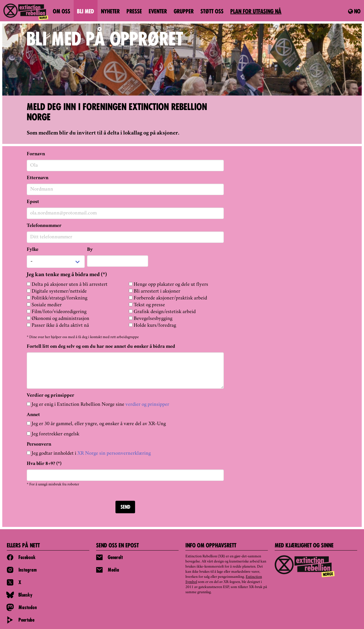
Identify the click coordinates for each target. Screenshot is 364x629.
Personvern (39, 444)
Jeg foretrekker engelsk (53, 434)
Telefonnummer (44, 226)
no (354, 12)
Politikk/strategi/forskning (57, 298)
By (90, 250)
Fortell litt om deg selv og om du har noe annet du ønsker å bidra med (101, 347)
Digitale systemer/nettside (57, 291)
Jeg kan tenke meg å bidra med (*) (67, 275)
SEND (125, 507)
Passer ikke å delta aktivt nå (58, 325)
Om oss (62, 12)
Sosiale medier (44, 305)
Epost (33, 202)
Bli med (86, 12)
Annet (33, 415)
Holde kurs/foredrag (152, 325)
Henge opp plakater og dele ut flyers (168, 285)
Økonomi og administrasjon (58, 319)
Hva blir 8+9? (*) (44, 464)
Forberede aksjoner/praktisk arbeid (168, 298)
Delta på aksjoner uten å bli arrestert (67, 285)
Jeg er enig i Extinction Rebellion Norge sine (98, 404)
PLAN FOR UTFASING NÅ (256, 12)
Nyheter (110, 12)
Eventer (158, 12)
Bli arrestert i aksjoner (155, 291)
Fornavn (36, 154)
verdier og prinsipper (147, 405)
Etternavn (38, 178)
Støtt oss (212, 12)
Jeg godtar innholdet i (89, 453)
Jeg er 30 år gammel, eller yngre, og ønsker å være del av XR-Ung (96, 424)
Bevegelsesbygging (151, 319)
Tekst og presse (147, 305)
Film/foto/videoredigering (57, 312)
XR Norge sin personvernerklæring (114, 454)
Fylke (33, 250)
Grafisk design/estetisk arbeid (162, 312)
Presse (134, 12)
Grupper (184, 12)
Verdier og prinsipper (50, 396)
